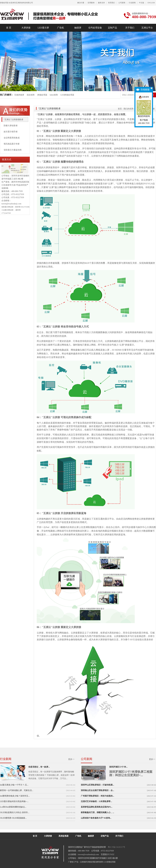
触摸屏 (78, 28)
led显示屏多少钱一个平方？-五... (14, 785)
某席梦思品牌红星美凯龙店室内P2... (97, 807)
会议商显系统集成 (12, 138)
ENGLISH (151, 3)
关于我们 (130, 28)
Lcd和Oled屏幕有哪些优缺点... (13, 807)
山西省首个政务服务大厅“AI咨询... (96, 818)
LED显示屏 (43, 28)
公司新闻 (122, 3)
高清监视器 (64, 836)
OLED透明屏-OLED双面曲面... (13, 818)
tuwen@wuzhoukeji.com (11, 204)
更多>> (71, 759)
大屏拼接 (26, 28)
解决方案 (81, 3)
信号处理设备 (95, 28)
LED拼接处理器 (67, 95)
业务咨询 (144, 97)
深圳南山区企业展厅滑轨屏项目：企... (97, 790)
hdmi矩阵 (54, 95)
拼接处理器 (42, 95)
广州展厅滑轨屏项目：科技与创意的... (97, 796)
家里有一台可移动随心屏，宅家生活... (17, 790)
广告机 (61, 28)
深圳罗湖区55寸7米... (118, 767)
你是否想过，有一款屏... (39, 767)
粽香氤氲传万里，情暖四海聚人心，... (97, 812)
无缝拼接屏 (19, 95)
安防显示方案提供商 (13, 150)
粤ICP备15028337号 (116, 847)
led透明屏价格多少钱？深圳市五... (15, 796)
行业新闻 (132, 3)
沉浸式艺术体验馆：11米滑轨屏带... (96, 801)
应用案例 (91, 3)
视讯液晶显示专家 (12, 144)
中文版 (142, 3)
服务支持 (101, 3)
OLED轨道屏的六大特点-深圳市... (15, 812)
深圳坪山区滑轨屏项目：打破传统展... (97, 785)
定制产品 (112, 28)
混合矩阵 (31, 95)
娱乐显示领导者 (11, 132)
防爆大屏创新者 (11, 126)
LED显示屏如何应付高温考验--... (14, 801)
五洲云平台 (147, 28)
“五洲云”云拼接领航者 (13, 120)
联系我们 (112, 3)
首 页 (9, 28)
